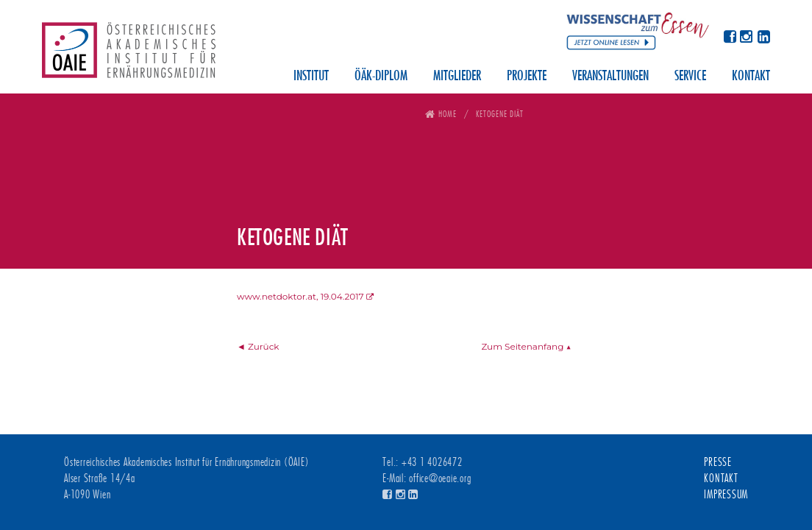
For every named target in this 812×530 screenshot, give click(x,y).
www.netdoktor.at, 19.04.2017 (300, 296)
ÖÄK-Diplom (381, 77)
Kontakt (751, 77)
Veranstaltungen (610, 77)
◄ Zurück (258, 346)
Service (690, 77)
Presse (718, 462)
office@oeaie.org (440, 478)
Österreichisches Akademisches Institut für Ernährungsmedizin (129, 55)
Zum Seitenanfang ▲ (526, 346)
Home (448, 114)
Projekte (527, 77)
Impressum (726, 495)
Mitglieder (457, 77)
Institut (311, 77)
